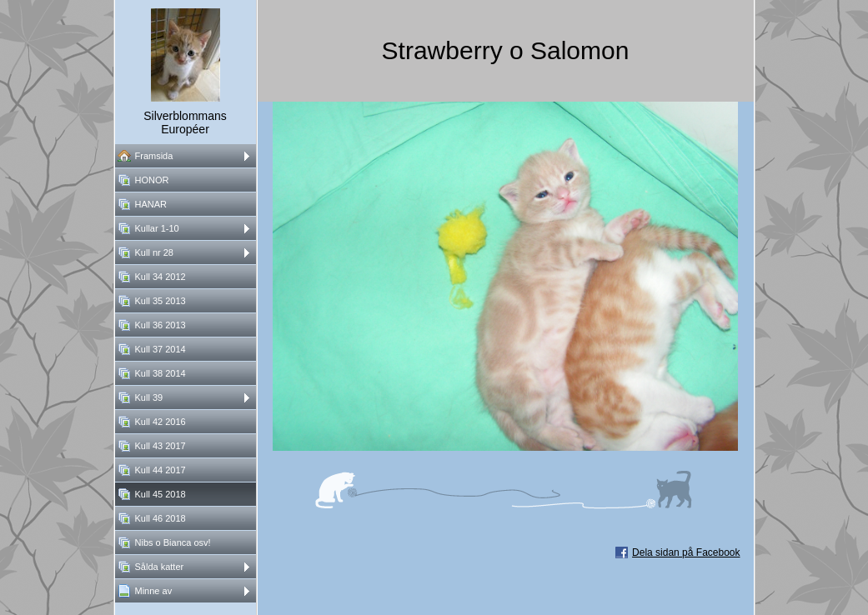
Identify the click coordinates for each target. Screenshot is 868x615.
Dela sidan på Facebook (686, 552)
